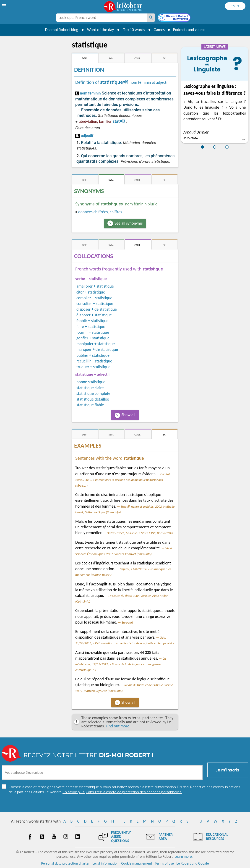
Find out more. (118, 726)
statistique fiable (90, 405)
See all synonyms (129, 223)
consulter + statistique (95, 304)
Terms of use (164, 863)
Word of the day (99, 30)
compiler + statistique (94, 298)
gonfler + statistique (93, 338)
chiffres (116, 212)
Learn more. (184, 856)
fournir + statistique (93, 332)
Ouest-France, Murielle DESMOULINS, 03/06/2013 (140, 533)
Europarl (127, 622)
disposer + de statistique (97, 309)
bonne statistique (91, 382)
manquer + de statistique (97, 349)
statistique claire (90, 388)
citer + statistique (91, 292)
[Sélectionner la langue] (235, 6)
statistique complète (93, 393)
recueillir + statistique (94, 361)
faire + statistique (91, 327)
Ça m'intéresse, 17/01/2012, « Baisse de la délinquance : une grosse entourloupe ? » (121, 664)
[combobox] (102, 18)
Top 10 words (132, 30)
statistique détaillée (93, 399)
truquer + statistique (93, 367)
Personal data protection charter (66, 863)
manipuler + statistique (96, 344)
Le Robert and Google (193, 863)
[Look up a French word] (151, 18)
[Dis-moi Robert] (174, 18)
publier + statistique (93, 355)
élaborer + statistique (94, 315)
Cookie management (137, 863)
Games (158, 30)
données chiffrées (93, 212)
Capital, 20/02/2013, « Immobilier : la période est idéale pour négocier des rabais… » (123, 480)
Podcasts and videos (190, 30)
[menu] (5, 6)
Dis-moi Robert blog (60, 30)
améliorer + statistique (95, 286)
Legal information (105, 863)
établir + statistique (92, 321)
